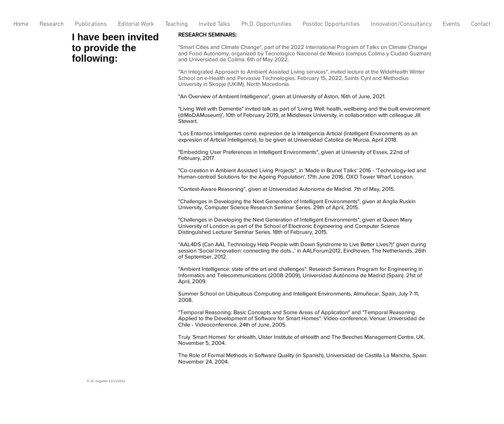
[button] (52, 27)
